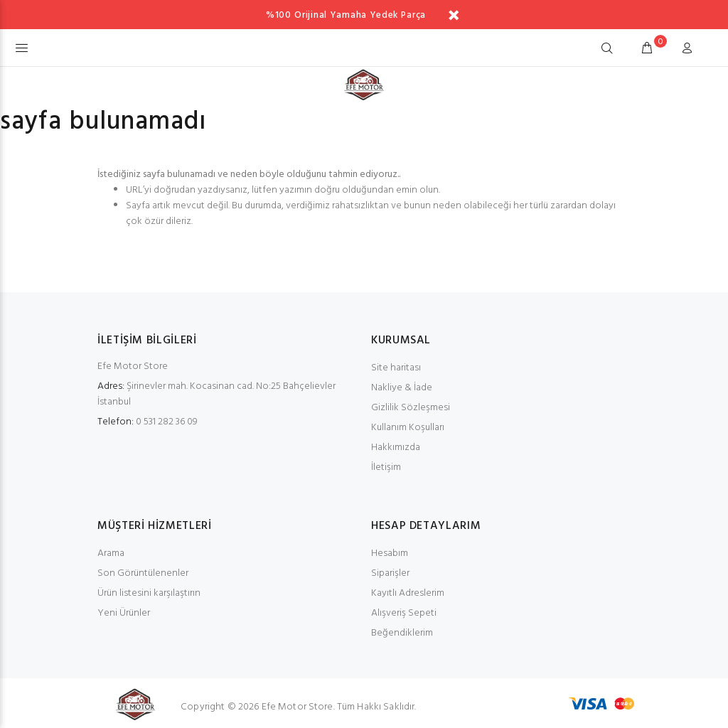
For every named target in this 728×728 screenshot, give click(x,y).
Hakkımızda (396, 448)
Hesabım (390, 553)
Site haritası (396, 368)
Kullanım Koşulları (408, 428)
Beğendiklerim (402, 633)
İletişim (386, 467)
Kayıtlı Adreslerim (408, 593)
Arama (111, 553)
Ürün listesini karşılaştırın (149, 593)
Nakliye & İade (402, 388)
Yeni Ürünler (124, 613)
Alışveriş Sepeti (404, 613)
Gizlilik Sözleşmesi (411, 408)
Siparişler (390, 573)
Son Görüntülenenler (143, 573)
